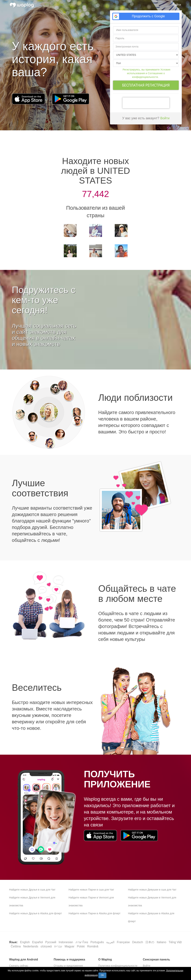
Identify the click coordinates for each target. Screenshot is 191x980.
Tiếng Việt (175, 942)
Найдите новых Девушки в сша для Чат (152, 890)
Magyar (70, 946)
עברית (59, 946)
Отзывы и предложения (68, 966)
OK (102, 975)
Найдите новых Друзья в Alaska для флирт (36, 913)
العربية (111, 942)
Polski (81, 946)
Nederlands (31, 946)
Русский (51, 942)
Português (98, 942)
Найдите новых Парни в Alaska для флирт (94, 913)
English (25, 942)
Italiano (162, 942)
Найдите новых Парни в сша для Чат (91, 890)
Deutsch (138, 942)
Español (38, 942)
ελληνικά (47, 946)
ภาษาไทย (82, 942)
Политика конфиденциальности (118, 966)
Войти (177, 5)
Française (124, 942)
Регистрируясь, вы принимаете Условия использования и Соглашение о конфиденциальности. (146, 73)
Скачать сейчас (19, 966)
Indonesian (66, 942)
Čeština (16, 946)
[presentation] (146, 103)
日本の (150, 942)
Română (93, 946)
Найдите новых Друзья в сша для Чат (32, 890)
